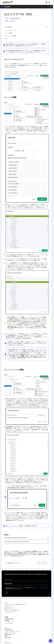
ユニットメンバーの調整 (10, 27)
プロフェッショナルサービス (12, 602)
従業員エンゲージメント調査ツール (14, 637)
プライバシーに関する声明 (40, 579)
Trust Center (8, 629)
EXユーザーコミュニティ (11, 600)
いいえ (45, 554)
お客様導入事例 (9, 621)
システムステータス (10, 603)
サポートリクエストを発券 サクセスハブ (15, 596)
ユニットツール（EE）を (28, 43)
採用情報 (7, 611)
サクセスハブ (8, 597)
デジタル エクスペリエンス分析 (13, 642)
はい (39, 554)
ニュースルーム (9, 614)
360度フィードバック (10, 643)
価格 (6, 627)
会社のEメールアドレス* (9, 571)
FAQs (6, 29)
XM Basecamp (8, 626)
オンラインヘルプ (9, 599)
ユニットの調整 (8, 24)
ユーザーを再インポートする (33, 319)
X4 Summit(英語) (9, 610)
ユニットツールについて (10, 21)
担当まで (20, 37)
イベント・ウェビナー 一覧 (12, 623)
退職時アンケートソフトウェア (13, 638)
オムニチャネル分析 (10, 640)
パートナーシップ (9, 613)
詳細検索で (8, 511)
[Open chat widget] (50, 641)
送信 (7, 583)
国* (5, 573)
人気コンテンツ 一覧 (10, 624)
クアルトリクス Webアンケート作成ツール (16, 635)
